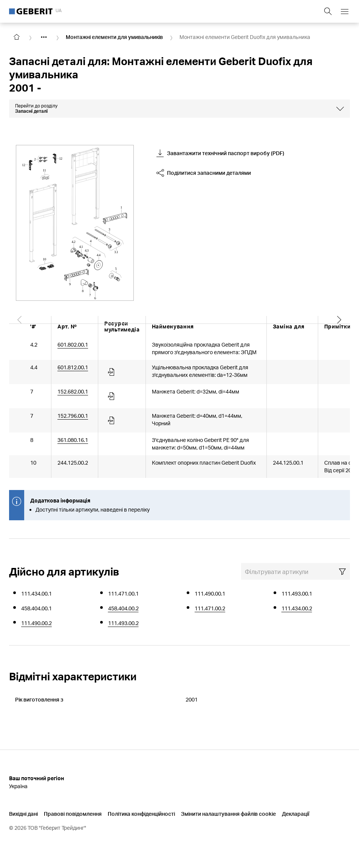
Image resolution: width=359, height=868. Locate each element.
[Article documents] (112, 372)
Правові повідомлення (73, 814)
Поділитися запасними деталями (204, 173)
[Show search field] (328, 11)
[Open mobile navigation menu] (345, 11)
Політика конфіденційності (141, 814)
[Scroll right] (339, 326)
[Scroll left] (20, 326)
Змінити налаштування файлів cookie (228, 814)
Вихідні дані (23, 814)
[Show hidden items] (44, 37)
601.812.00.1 (73, 367)
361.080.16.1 (73, 440)
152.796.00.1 (73, 416)
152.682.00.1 (73, 391)
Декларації (296, 814)
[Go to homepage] (17, 37)
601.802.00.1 (73, 345)
